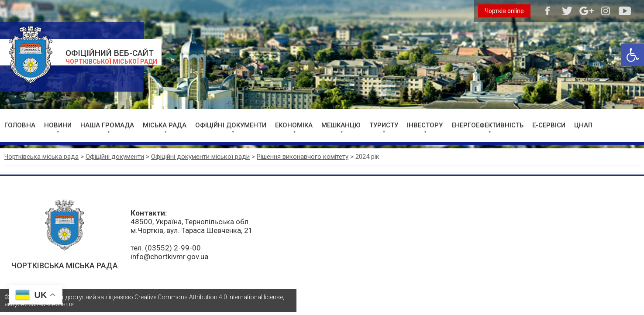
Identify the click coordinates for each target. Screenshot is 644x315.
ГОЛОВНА (20, 125)
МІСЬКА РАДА (165, 125)
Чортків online (504, 11)
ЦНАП (583, 125)
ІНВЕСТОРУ (425, 125)
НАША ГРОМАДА (107, 125)
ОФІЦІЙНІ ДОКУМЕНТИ (231, 125)
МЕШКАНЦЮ (341, 125)
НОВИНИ (58, 125)
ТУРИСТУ (384, 125)
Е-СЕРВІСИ (549, 125)
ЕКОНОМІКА (294, 125)
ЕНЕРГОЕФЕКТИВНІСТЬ (487, 125)
